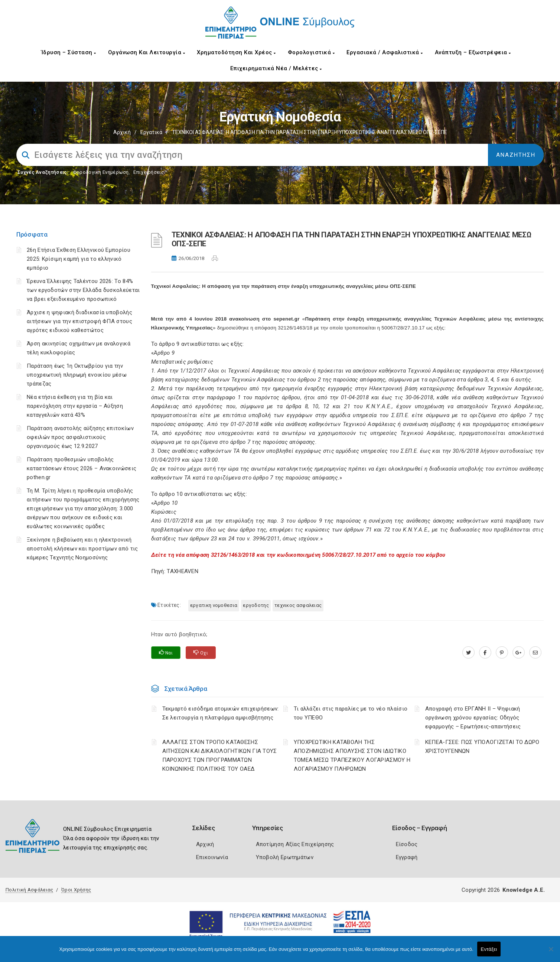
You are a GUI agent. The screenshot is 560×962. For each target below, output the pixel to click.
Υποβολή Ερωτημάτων (285, 857)
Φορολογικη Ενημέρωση (101, 172)
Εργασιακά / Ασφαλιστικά (385, 52)
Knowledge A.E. (524, 890)
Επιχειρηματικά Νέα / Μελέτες (276, 68)
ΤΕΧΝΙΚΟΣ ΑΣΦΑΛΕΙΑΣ (298, 605)
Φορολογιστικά (311, 52)
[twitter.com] (468, 653)
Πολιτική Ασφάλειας (29, 890)
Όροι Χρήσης (76, 890)
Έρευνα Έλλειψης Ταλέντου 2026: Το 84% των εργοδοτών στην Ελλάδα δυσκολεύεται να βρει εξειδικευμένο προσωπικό (83, 290)
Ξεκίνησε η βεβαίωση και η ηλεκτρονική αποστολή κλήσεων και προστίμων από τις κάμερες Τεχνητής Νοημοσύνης (82, 549)
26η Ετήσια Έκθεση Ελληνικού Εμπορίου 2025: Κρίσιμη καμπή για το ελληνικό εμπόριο (79, 259)
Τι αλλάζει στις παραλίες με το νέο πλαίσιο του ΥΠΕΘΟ (351, 713)
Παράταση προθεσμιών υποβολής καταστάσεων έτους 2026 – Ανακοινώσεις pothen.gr (82, 468)
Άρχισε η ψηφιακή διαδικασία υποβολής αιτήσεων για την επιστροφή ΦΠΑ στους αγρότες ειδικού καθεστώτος (79, 321)
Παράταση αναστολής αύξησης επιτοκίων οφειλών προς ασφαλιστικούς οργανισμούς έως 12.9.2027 (80, 437)
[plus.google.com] (519, 653)
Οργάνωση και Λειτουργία (147, 52)
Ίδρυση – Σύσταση (69, 52)
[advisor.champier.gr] (535, 653)
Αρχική (122, 132)
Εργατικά (151, 132)
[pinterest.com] (502, 653)
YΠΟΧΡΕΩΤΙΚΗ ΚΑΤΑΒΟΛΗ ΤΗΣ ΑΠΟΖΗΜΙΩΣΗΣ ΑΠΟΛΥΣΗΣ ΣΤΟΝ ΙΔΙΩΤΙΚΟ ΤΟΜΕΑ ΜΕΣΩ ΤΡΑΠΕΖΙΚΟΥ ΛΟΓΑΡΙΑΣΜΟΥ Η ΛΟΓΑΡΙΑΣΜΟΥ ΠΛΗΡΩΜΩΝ (352, 755)
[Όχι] (551, 953)
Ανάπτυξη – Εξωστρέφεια (473, 52)
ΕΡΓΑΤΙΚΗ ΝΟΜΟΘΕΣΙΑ (214, 605)
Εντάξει (489, 949)
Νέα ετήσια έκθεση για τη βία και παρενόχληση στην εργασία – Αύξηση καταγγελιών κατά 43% (75, 406)
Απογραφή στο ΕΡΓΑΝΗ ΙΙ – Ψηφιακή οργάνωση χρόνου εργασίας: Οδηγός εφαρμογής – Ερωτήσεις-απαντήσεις (473, 718)
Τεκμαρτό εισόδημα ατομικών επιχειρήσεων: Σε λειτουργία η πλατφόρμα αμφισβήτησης (221, 713)
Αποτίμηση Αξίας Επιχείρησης (295, 844)
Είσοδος (407, 844)
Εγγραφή (407, 857)
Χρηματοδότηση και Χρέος (236, 52)
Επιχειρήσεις (149, 172)
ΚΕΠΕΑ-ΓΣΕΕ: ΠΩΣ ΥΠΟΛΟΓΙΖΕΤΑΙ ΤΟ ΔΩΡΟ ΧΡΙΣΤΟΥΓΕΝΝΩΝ (482, 747)
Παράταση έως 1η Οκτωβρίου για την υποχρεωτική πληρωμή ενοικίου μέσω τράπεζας (77, 375)
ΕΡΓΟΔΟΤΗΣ (256, 605)
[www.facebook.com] (485, 653)
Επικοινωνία (212, 857)
